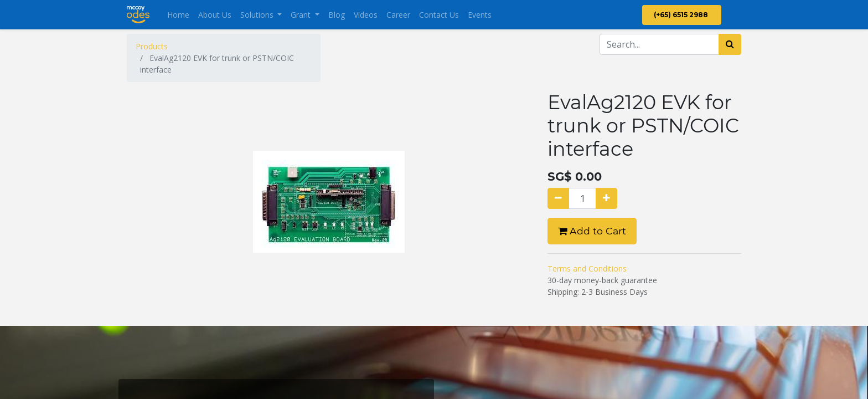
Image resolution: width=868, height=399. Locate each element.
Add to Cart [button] (592, 231)
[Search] (730, 44)
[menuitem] (178, 15)
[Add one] (606, 198)
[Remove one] (558, 198)
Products (152, 46)
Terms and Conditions (587, 268)
